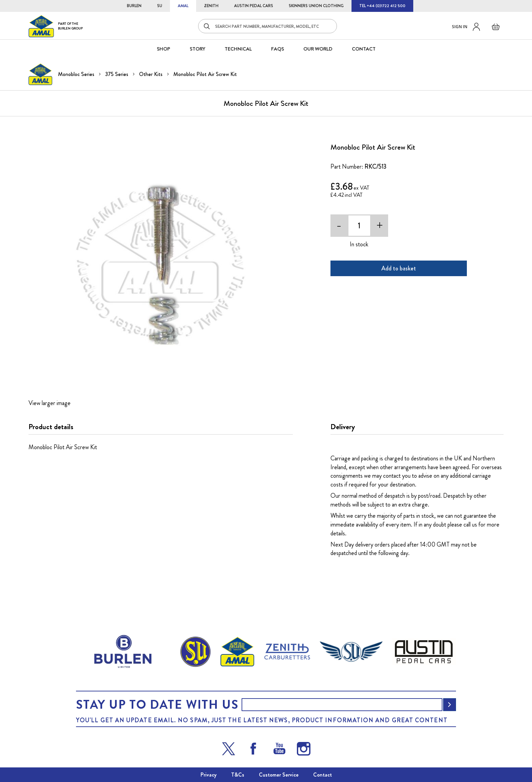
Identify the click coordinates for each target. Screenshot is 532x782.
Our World (318, 49)
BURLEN (134, 6)
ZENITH (211, 6)
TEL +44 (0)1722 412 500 (382, 6)
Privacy (208, 775)
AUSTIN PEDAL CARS (254, 6)
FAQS (278, 49)
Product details (51, 427)
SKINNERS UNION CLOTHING (316, 6)
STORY (197, 49)
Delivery (343, 427)
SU (160, 6)
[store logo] (56, 26)
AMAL (183, 6)
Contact (322, 775)
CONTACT (364, 49)
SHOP (164, 49)
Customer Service (279, 775)
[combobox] (268, 26)
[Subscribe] (450, 705)
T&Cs (238, 775)
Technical (238, 49)
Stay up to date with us (157, 705)
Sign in (460, 27)
